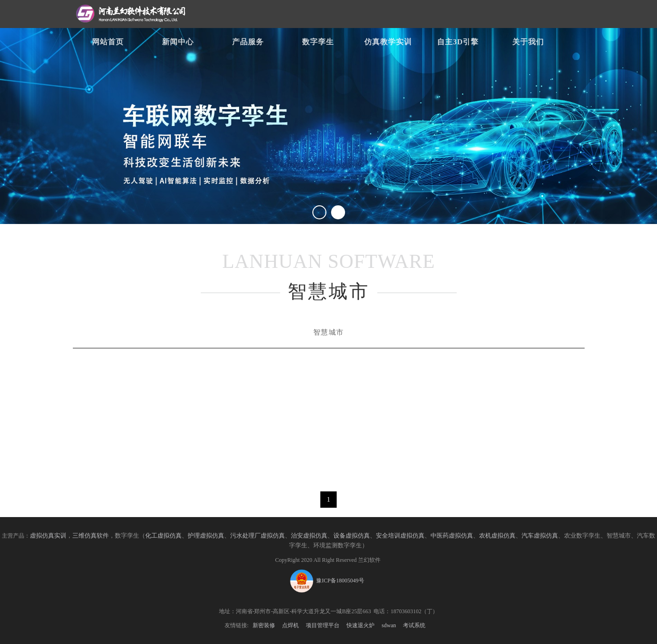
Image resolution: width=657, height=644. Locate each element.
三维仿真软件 (91, 536)
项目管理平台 (323, 625)
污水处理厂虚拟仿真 (258, 536)
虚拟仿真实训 (48, 536)
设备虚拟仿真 (352, 536)
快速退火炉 (360, 625)
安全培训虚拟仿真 (400, 536)
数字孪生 (318, 42)
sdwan (389, 625)
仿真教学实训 (388, 42)
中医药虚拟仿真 (452, 536)
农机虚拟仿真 (497, 536)
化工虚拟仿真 (163, 536)
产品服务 (248, 42)
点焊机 (290, 625)
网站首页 (108, 42)
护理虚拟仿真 (206, 536)
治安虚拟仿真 (309, 536)
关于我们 (528, 42)
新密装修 (264, 625)
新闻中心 (178, 42)
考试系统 (414, 625)
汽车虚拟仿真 (540, 536)
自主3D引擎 (458, 42)
